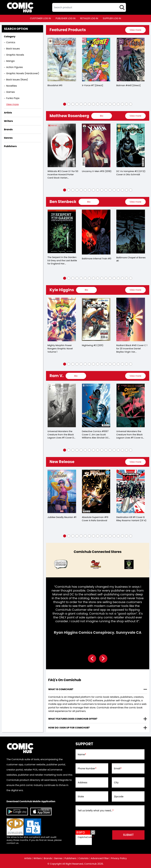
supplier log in (112, 18)
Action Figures (14, 67)
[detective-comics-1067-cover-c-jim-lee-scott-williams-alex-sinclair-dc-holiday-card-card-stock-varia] (96, 406)
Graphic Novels (15, 55)
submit (128, 835)
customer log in (40, 18)
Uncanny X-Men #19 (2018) (97, 171)
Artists (28, 858)
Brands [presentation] (8, 129)
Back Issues (13, 49)
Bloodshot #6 (55, 85)
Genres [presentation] (8, 138)
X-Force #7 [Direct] (92, 85)
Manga (10, 61)
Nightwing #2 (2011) (93, 345)
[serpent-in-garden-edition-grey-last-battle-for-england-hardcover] (62, 231)
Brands (48, 858)
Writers (37, 858)
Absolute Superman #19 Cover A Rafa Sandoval (95, 519)
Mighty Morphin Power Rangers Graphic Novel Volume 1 (60, 349)
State (81, 797)
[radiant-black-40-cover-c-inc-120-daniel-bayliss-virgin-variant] (131, 320)
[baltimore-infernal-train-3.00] (96, 232)
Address (83, 783)
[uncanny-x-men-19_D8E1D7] (96, 146)
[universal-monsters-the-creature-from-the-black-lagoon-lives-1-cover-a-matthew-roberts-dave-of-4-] (131, 406)
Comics (11, 42)
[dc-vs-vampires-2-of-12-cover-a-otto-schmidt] (131, 146)
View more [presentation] (135, 30)
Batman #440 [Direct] (129, 85)
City (116, 783)
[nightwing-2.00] (96, 320)
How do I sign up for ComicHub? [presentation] (69, 728)
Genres (58, 858)
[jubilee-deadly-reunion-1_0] (62, 491)
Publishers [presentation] (10, 146)
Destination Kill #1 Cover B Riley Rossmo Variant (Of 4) (131, 519)
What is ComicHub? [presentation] (61, 689)
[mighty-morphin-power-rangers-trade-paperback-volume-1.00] (62, 320)
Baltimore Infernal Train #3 (97, 259)
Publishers (70, 858)
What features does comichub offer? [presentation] (73, 719)
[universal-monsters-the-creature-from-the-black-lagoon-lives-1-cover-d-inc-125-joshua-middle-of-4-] (62, 406)
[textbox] (89, 7)
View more (12, 104)
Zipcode (119, 797)
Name (82, 755)
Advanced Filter (100, 858)
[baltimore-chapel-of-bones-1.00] (131, 232)
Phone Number (87, 769)
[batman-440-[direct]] (131, 60)
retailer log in (89, 18)
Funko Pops (13, 98)
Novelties (12, 86)
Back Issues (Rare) (17, 80)
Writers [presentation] (8, 121)
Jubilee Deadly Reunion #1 (62, 517)
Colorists (84, 858)
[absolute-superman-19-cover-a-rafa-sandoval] (96, 491)
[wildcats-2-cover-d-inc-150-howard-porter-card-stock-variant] (62, 146)
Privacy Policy (119, 858)
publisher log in (66, 18)
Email (118, 769)
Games (10, 92)
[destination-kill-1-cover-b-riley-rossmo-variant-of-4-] (131, 491)
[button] (65, 104)
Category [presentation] (10, 37)
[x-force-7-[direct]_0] (96, 60)
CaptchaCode (86, 837)
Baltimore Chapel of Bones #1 (131, 259)
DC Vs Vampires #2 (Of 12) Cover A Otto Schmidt (131, 173)
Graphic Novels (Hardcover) (23, 73)
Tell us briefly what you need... (96, 811)
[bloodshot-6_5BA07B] (62, 60)
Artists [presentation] (8, 113)
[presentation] (135, 30)
